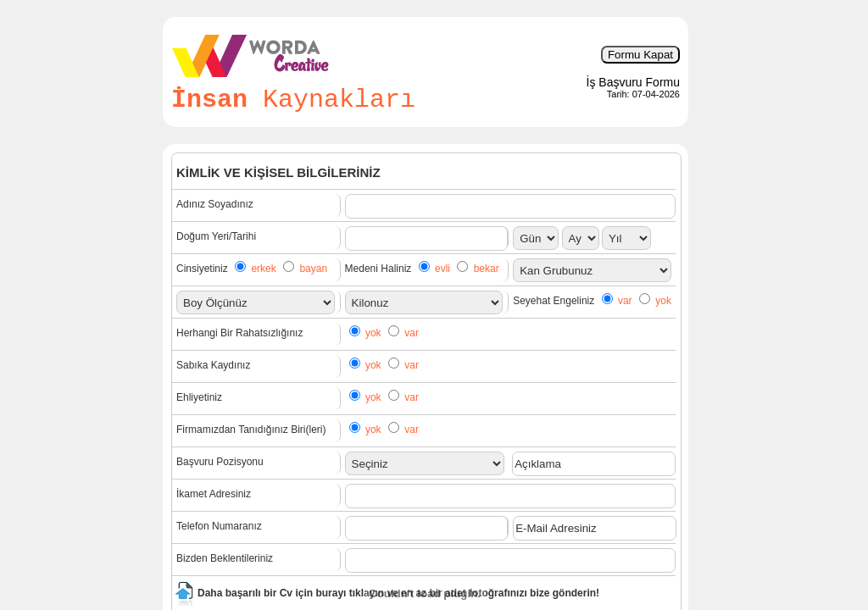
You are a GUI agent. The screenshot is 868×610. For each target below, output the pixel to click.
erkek (263, 269)
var (625, 301)
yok (663, 301)
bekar (487, 269)
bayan (313, 269)
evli (442, 269)
